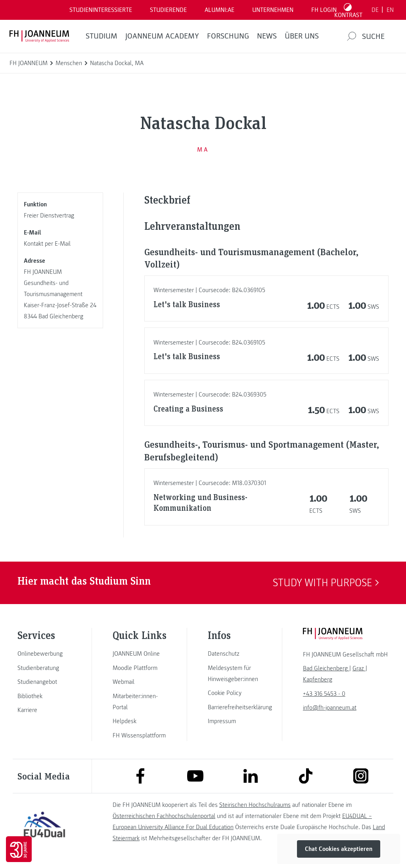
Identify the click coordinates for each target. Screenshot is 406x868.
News (267, 36)
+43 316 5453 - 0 (324, 694)
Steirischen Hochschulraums (255, 805)
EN (390, 10)
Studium (101, 36)
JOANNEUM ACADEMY (162, 36)
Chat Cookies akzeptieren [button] (339, 849)
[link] (44, 654)
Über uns (302, 36)
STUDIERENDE (168, 10)
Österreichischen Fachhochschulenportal (164, 816)
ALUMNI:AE (219, 10)
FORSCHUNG (228, 36)
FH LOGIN (324, 10)
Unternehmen (273, 10)
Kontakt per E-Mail (47, 244)
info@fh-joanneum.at (330, 708)
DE (375, 10)
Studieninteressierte (101, 10)
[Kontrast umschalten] (349, 10)
